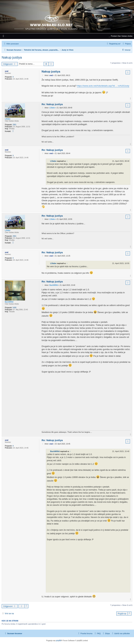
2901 (14, 125)
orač (7, 71)
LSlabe (8, 119)
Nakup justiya (12, 57)
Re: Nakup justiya (52, 104)
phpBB (59, 641)
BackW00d (9, 302)
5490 (14, 308)
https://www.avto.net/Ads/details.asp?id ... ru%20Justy (103, 86)
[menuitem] (4, 36)
